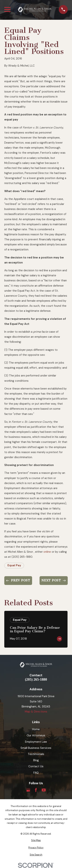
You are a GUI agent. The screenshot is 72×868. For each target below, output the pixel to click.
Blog (36, 760)
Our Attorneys (36, 735)
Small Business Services (36, 748)
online (47, 552)
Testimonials (36, 754)
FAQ (36, 773)
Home (36, 729)
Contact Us (36, 766)
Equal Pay (14, 565)
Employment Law (36, 742)
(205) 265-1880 (36, 680)
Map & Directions (36, 712)
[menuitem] (36, 840)
